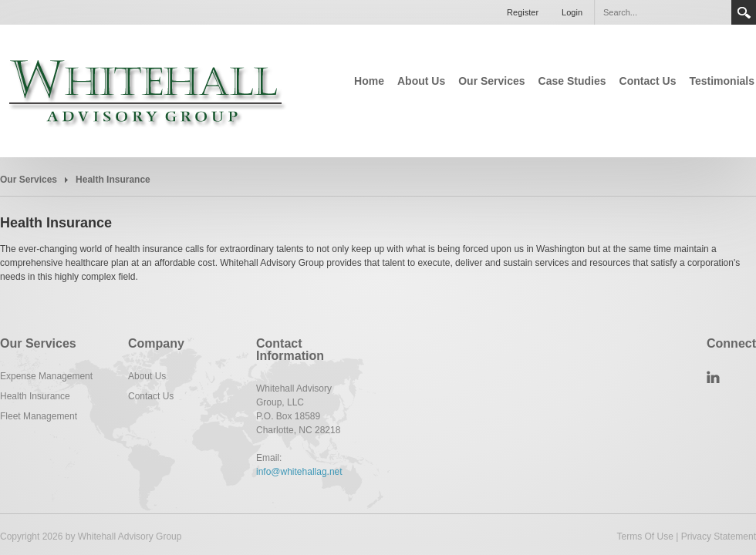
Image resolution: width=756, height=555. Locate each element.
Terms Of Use (645, 536)
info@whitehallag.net (299, 472)
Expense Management (46, 376)
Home (369, 81)
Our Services (491, 81)
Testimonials (722, 81)
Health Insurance (35, 396)
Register (523, 12)
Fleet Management (39, 416)
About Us (421, 81)
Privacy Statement (719, 536)
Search (744, 12)
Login (572, 12)
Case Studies (572, 81)
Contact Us (648, 81)
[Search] (663, 12)
